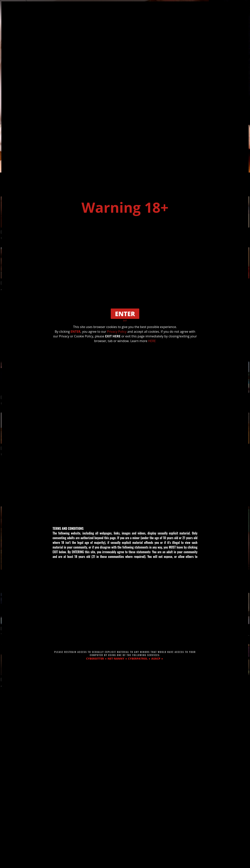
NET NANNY (116, 659)
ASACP (156, 659)
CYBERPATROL (138, 659)
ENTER (75, 332)
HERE (152, 341)
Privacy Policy (117, 332)
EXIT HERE (113, 336)
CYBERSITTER (95, 659)
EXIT (125, 321)
